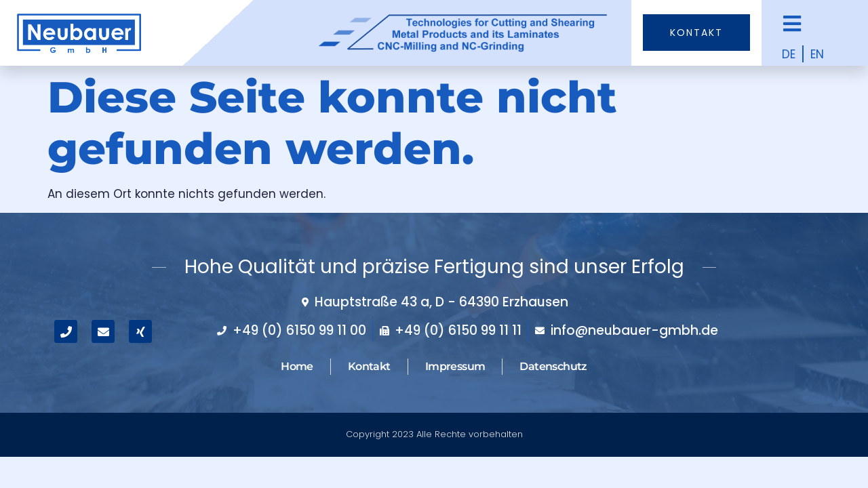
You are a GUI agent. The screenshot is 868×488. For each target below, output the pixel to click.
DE (789, 54)
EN (817, 54)
